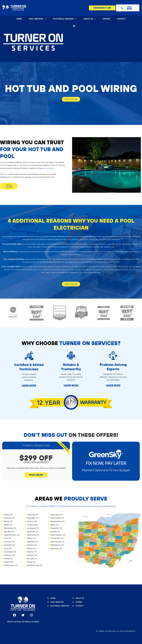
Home (19, 19)
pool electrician (49, 168)
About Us (90, 19)
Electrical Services (65, 19)
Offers (106, 19)
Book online (71, 99)
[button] (74, 26)
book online (36, 475)
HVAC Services (37, 19)
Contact (121, 19)
